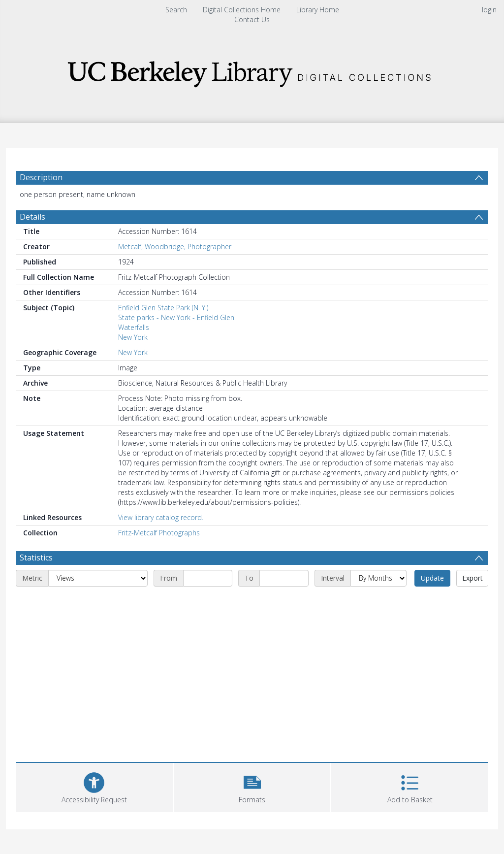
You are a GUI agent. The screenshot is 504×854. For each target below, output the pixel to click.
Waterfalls (134, 327)
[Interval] (378, 578)
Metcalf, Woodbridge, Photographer (175, 246)
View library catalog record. (161, 517)
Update (432, 578)
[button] (252, 786)
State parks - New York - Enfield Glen (176, 317)
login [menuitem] (489, 10)
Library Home (318, 10)
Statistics (36, 558)
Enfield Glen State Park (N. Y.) (163, 308)
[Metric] (98, 578)
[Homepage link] (252, 71)
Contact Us (252, 19)
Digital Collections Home (242, 10)
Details (32, 217)
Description (41, 177)
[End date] (284, 578)
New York (133, 337)
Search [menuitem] (176, 10)
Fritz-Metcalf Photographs (159, 533)
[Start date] (208, 578)
